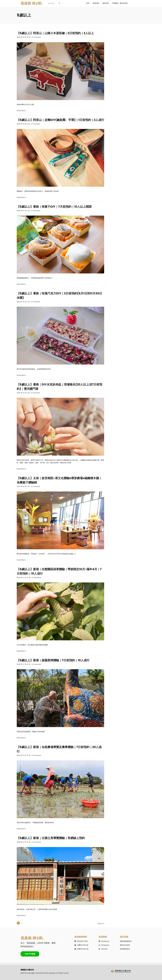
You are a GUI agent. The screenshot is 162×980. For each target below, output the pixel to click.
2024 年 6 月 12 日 (23, 37)
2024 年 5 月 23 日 (24, 577)
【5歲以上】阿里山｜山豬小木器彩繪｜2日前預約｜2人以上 (55, 33)
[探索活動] (60, 3)
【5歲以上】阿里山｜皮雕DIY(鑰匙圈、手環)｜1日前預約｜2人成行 (60, 120)
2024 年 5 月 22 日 (24, 755)
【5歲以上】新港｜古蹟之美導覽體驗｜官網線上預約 (51, 838)
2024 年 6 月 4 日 (23, 486)
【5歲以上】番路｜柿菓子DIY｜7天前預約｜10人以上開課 (54, 207)
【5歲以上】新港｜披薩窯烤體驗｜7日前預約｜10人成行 (53, 660)
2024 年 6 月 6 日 (23, 124)
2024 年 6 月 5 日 (23, 211)
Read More (22, 111)
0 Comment (36, 37)
